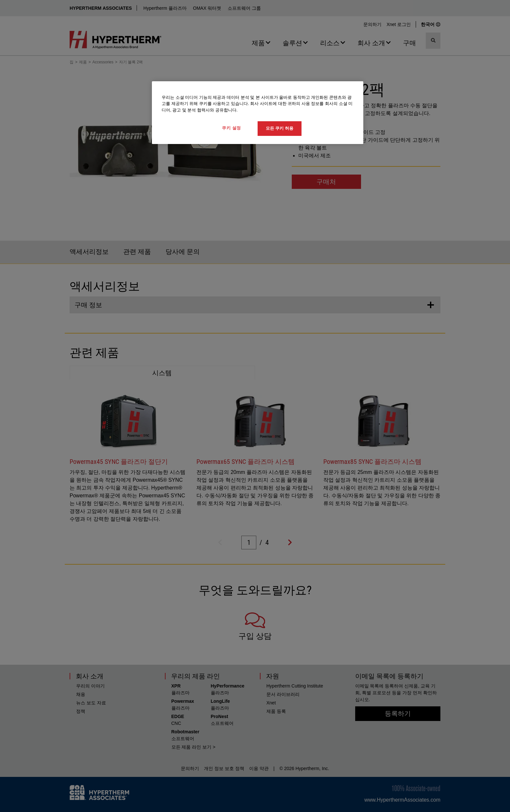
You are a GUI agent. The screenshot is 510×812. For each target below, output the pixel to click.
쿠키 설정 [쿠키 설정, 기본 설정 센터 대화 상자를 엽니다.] (231, 128)
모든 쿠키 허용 (280, 128)
